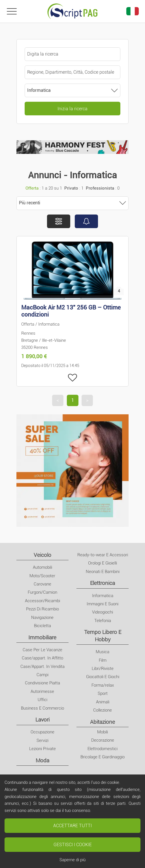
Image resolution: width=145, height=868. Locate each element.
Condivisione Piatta (42, 683)
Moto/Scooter (42, 576)
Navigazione (42, 617)
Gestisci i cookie (73, 845)
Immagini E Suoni (103, 604)
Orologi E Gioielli (103, 563)
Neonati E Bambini (103, 572)
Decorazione (103, 740)
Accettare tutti (72, 826)
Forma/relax (103, 685)
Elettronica (103, 583)
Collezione (103, 710)
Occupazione (42, 732)
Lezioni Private (42, 749)
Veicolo (42, 555)
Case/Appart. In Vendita (42, 667)
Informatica (103, 596)
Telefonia (103, 621)
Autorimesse (42, 691)
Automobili (42, 567)
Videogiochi (103, 612)
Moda (42, 760)
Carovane (42, 584)
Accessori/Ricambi (42, 601)
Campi (42, 675)
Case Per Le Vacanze (42, 650)
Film (103, 660)
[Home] (72, 11)
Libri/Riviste (103, 668)
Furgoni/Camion (42, 592)
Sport (103, 693)
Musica (103, 652)
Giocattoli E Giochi (103, 677)
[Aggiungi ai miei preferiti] (72, 378)
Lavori (42, 720)
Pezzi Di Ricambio (42, 609)
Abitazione (103, 722)
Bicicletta (42, 626)
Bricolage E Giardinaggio (103, 757)
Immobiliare (42, 637)
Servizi (42, 740)
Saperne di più (72, 860)
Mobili (103, 732)
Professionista (100, 188)
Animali (103, 702)
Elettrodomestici (103, 749)
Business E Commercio (42, 708)
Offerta (32, 188)
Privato (71, 188)
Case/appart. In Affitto (42, 658)
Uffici (42, 700)
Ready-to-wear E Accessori (103, 555)
